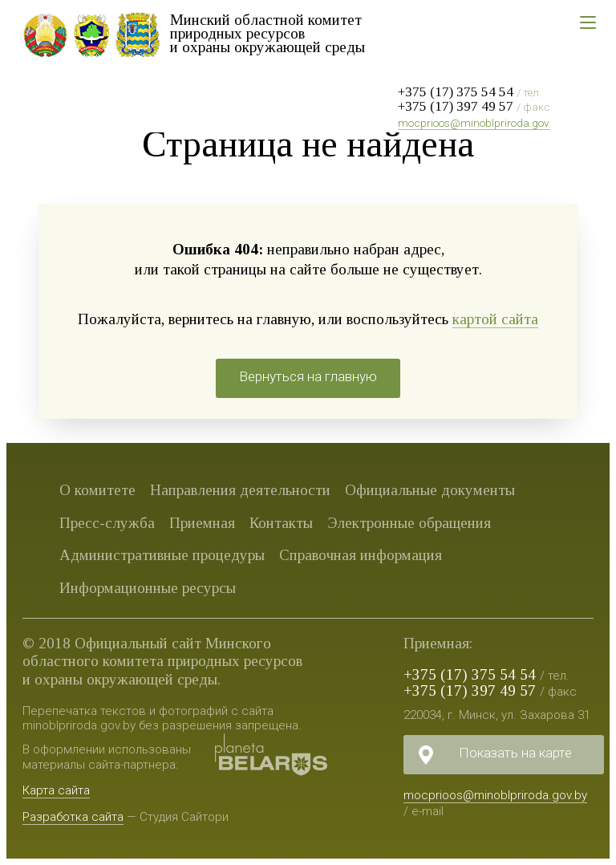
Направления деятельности (240, 490)
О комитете (97, 490)
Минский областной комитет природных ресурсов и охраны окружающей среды (267, 33)
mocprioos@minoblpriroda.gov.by (480, 123)
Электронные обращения (409, 523)
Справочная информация (361, 555)
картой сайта (495, 319)
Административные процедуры (162, 555)
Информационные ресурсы (148, 588)
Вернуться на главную (308, 376)
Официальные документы (430, 490)
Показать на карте (515, 753)
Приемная (202, 523)
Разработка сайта (73, 817)
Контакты (281, 523)
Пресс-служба (107, 523)
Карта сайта (56, 790)
